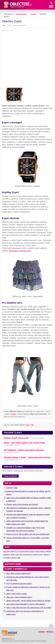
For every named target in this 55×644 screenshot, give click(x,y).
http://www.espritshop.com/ (20, 251)
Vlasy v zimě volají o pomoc (17, 594)
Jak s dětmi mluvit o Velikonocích (18, 573)
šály (21, 555)
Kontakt (42, 632)
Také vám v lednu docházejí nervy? (19, 597)
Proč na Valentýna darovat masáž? (19, 584)
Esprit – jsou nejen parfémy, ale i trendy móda (24, 443)
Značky (33, 14)
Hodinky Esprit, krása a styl (16, 438)
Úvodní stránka (21, 14)
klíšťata (48, 552)
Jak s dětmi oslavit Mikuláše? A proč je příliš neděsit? (26, 604)
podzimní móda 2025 (11, 555)
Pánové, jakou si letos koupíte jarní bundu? (22, 504)
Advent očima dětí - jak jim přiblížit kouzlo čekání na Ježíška (28, 601)
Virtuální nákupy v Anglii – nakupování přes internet (27, 457)
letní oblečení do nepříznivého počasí (21, 552)
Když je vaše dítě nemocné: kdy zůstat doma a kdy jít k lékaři (29, 608)
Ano (28, 425)
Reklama (50, 632)
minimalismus (28, 555)
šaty (5, 552)
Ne (32, 425)
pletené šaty (16, 558)
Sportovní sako (12, 488)
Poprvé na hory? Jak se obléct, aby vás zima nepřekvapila (28, 534)
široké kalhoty (40, 552)
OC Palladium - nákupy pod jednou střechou (24, 450)
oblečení (36, 555)
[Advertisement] (27, 60)
